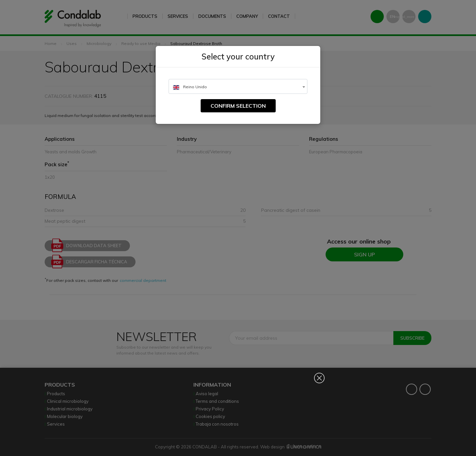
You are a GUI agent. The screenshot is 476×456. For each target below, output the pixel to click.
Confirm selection (238, 106)
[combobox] (238, 86)
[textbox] (238, 87)
